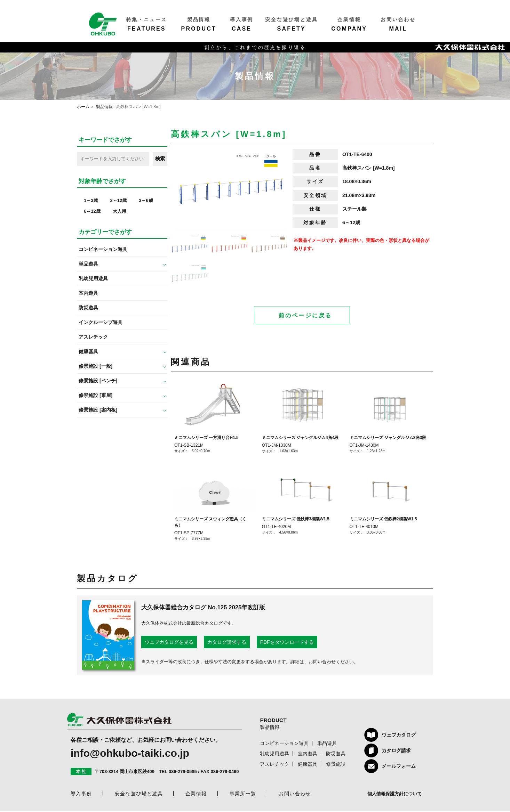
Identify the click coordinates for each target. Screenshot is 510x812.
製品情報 (104, 107)
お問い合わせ (295, 794)
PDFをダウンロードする (287, 643)
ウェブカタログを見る (169, 643)
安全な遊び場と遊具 (139, 794)
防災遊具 (88, 308)
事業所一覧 (243, 794)
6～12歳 (92, 211)
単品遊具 (327, 744)
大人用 (119, 211)
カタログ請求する (227, 643)
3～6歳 (146, 200)
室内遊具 (88, 293)
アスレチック (93, 337)
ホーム (83, 107)
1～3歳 (91, 200)
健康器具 (308, 765)
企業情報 (196, 794)
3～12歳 (118, 200)
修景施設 (336, 765)
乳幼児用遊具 (93, 278)
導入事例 (81, 794)
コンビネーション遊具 (103, 249)
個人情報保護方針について (395, 794)
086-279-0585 (183, 772)
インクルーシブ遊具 (101, 322)
